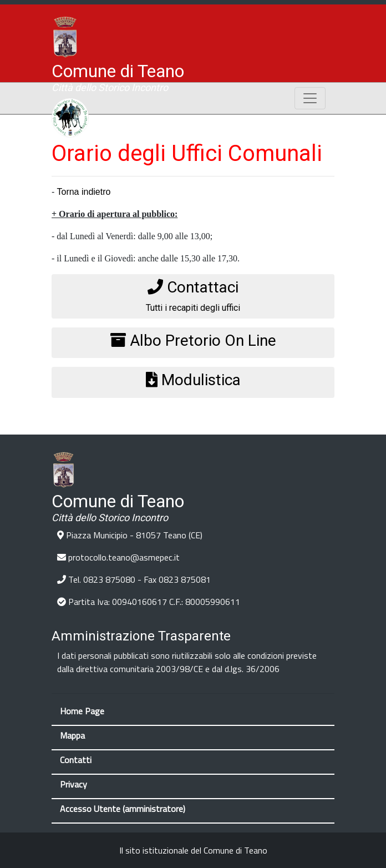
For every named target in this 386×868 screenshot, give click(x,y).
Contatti (76, 760)
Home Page (82, 711)
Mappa (72, 735)
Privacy (73, 784)
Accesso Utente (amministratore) (123, 809)
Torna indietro (83, 192)
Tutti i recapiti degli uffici (193, 296)
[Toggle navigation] (310, 98)
